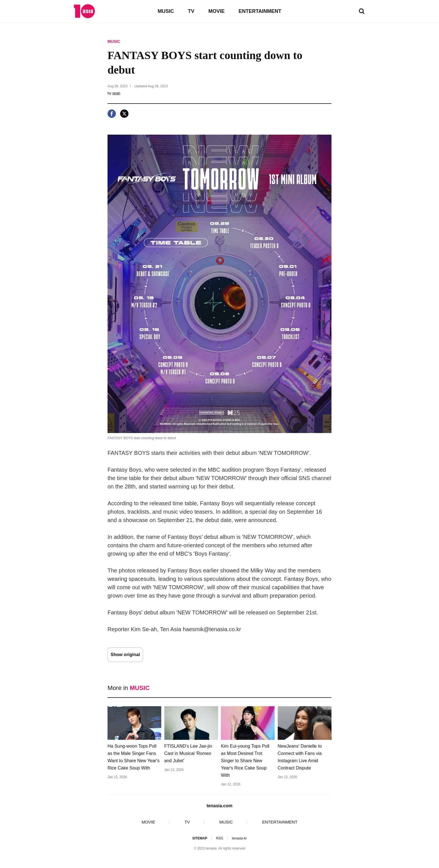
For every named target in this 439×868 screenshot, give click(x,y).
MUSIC (166, 11)
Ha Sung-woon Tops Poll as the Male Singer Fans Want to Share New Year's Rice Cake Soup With (134, 757)
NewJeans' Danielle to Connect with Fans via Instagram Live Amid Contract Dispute (300, 757)
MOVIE (216, 11)
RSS (220, 838)
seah (116, 93)
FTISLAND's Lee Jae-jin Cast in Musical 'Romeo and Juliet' (188, 753)
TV (191, 11)
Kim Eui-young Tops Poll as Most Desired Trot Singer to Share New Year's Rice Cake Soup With (245, 761)
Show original (125, 655)
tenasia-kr (240, 838)
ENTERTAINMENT (260, 11)
